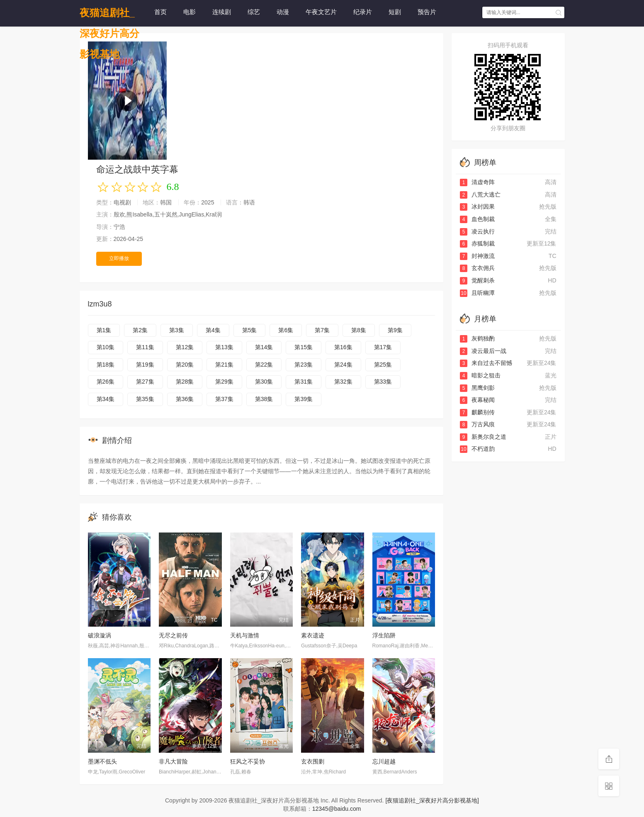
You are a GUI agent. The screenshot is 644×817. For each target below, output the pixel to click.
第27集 (145, 382)
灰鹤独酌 (477, 338)
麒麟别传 (477, 412)
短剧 (395, 12)
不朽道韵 (477, 449)
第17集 (383, 347)
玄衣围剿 (313, 761)
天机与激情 (245, 635)
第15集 (304, 347)
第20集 (185, 365)
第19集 (145, 365)
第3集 (177, 330)
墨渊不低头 (102, 761)
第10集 (106, 347)
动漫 (283, 12)
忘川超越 (384, 761)
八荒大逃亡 (480, 195)
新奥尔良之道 (483, 437)
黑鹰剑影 (477, 388)
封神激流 (477, 256)
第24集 (343, 365)
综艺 (254, 12)
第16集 (343, 347)
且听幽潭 (477, 293)
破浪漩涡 (100, 635)
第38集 (264, 399)
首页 (160, 12)
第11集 (145, 347)
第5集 (250, 330)
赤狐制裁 (477, 243)
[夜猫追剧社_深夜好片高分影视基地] (432, 800)
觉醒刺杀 (477, 280)
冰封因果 (477, 207)
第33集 (383, 382)
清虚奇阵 (477, 182)
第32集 (343, 382)
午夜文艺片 (321, 12)
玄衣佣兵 (477, 268)
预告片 (427, 12)
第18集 (106, 365)
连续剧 (222, 12)
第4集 (213, 330)
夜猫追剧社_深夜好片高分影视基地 (109, 15)
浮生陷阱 (384, 635)
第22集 (264, 365)
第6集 (286, 330)
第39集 (304, 399)
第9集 (395, 330)
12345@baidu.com (337, 809)
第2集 (140, 330)
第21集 (224, 365)
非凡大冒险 (173, 761)
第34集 (106, 399)
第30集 (264, 382)
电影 (190, 12)
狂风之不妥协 (248, 761)
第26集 (106, 382)
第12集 (185, 347)
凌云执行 (477, 231)
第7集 (322, 330)
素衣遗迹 (313, 635)
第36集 (185, 399)
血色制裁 (477, 219)
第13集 (224, 347)
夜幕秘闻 (477, 400)
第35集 (145, 399)
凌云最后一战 (483, 351)
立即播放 (119, 258)
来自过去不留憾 (486, 363)
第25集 (383, 365)
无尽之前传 (173, 635)
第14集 (264, 347)
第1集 (104, 330)
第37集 (224, 399)
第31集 (304, 382)
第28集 (185, 382)
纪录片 (363, 12)
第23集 (304, 365)
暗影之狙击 (480, 375)
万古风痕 (477, 424)
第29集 (224, 382)
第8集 (359, 330)
